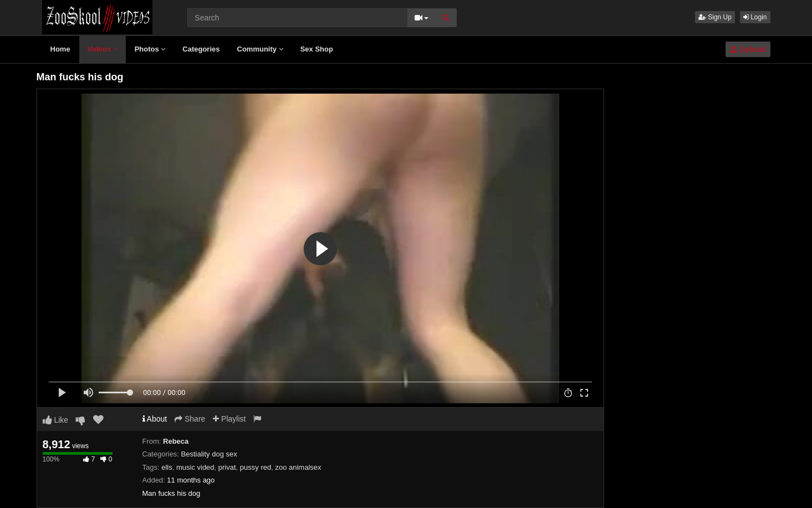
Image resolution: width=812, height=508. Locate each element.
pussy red (256, 467)
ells (167, 467)
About (155, 419)
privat (227, 467)
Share (190, 419)
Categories (201, 49)
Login (755, 17)
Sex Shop (317, 49)
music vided (195, 467)
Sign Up (715, 17)
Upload (748, 49)
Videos (103, 49)
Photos (150, 49)
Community (260, 49)
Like (56, 420)
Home (60, 49)
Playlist (229, 419)
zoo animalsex (298, 467)
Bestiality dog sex (209, 454)
